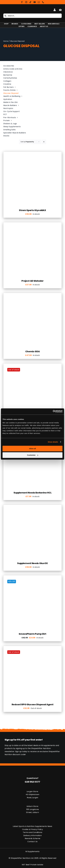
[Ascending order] (44, 142)
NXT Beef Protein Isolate (33, 865)
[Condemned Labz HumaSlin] (32, 367)
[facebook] (22, 2)
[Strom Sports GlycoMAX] (32, 155)
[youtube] (35, 2)
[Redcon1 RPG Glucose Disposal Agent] (32, 650)
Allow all (33, 449)
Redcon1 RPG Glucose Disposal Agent (33, 704)
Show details (53, 442)
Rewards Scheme (32, 838)
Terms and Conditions (33, 832)
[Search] (6, 16)
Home (6, 41)
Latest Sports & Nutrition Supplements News (32, 826)
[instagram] (26, 2)
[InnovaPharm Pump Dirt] (32, 579)
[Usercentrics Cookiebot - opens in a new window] (53, 411)
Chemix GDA (33, 351)
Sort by (27, 142)
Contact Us (32, 842)
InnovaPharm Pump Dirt (33, 634)
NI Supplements (32, 851)
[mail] (39, 2)
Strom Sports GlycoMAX (32, 210)
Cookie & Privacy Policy (32, 829)
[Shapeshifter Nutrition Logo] (13, 8)
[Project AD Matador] (32, 226)
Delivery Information (32, 835)
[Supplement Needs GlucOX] (32, 508)
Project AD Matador (32, 281)
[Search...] (32, 16)
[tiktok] (30, 2)
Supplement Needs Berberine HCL (33, 493)
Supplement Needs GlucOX (32, 563)
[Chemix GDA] (32, 297)
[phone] (43, 2)
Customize (33, 455)
